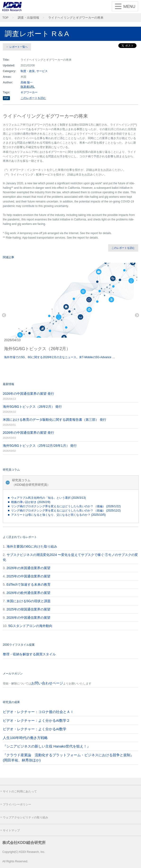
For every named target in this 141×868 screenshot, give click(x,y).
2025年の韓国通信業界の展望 (28, 609)
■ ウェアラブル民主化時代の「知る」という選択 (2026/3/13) (47, 498)
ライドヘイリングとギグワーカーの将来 (76, 18)
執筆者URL (28, 87)
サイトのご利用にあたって (20, 791)
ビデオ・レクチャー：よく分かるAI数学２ (36, 720)
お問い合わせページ (47, 683)
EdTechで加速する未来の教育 (29, 584)
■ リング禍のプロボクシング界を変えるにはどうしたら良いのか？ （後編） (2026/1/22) (64, 506)
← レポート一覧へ (17, 47)
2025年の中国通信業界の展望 (28, 576)
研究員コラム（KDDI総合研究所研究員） (31, 483)
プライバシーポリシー (17, 804)
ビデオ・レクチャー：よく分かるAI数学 (35, 729)
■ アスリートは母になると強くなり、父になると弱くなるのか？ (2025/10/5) (57, 515)
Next (137, 315)
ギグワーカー (29, 92)
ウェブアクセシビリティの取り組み (26, 817)
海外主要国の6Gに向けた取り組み (32, 546)
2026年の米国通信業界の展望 (28, 568)
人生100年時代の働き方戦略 (25, 738)
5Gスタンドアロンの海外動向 (30, 626)
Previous (4, 315)
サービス (42, 71)
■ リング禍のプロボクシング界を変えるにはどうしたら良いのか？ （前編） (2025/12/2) (64, 511)
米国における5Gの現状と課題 (29, 601)
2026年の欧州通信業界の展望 (28, 593)
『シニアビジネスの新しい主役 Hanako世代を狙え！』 (47, 746)
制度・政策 (28, 71)
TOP (5, 18)
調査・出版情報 (28, 18)
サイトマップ (11, 830)
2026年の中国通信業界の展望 (28, 618)
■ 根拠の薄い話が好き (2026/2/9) (29, 502)
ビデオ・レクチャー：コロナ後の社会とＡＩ (38, 712)
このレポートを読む (33, 98)
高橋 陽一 (27, 82)
